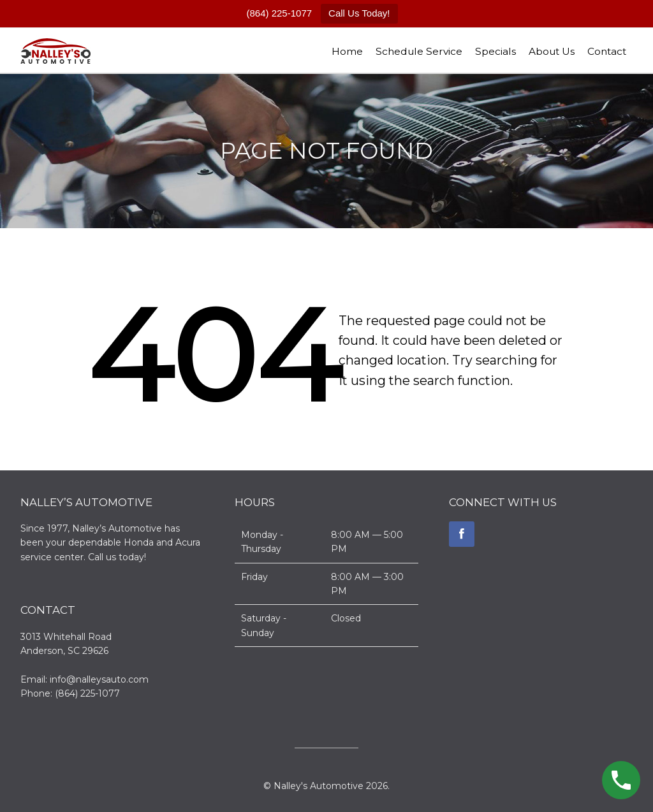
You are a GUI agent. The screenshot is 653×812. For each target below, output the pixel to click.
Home (347, 51)
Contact (607, 51)
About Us (552, 51)
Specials (495, 51)
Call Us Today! (359, 13)
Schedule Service (419, 51)
